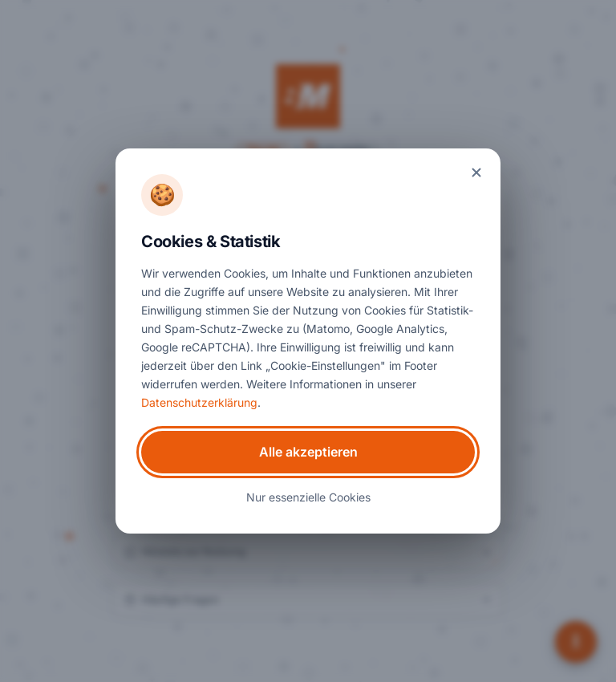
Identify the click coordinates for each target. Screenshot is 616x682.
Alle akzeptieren (308, 452)
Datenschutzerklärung (199, 402)
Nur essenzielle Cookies (308, 497)
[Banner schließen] (476, 173)
